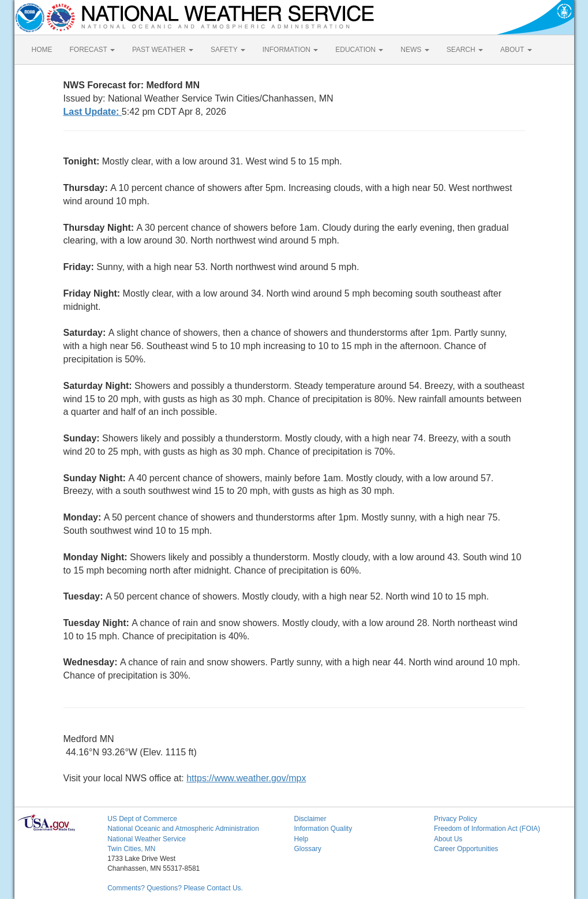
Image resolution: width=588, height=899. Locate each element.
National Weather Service (147, 839)
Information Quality (323, 829)
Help (301, 839)
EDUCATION (359, 50)
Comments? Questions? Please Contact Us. (175, 888)
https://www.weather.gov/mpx (246, 778)
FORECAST (92, 50)
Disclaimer (310, 819)
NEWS (415, 50)
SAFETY (228, 50)
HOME (42, 50)
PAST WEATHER (163, 50)
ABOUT (516, 50)
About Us (448, 839)
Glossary (307, 849)
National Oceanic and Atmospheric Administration (183, 829)
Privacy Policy (456, 819)
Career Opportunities (466, 849)
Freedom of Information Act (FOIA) (487, 829)
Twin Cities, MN (131, 849)
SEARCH (465, 50)
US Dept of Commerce (142, 819)
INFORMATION (290, 50)
